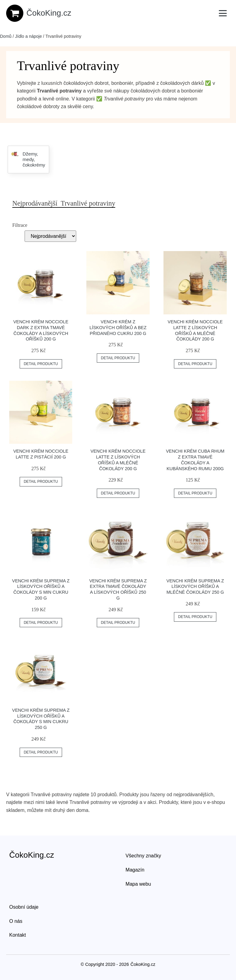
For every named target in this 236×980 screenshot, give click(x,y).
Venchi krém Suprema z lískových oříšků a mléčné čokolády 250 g (195, 586)
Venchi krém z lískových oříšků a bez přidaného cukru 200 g (118, 327)
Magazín (135, 870)
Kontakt (18, 935)
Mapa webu (138, 884)
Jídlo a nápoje (28, 36)
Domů (6, 36)
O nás (16, 921)
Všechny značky (144, 856)
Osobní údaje (24, 907)
